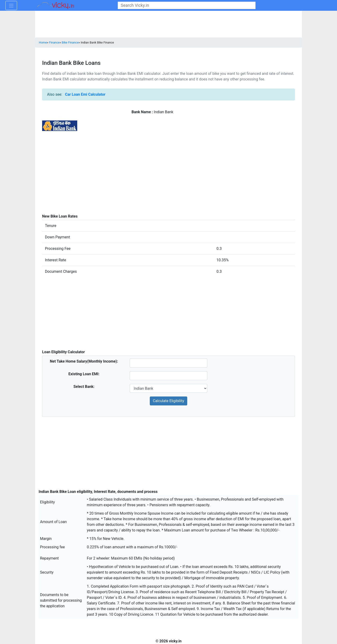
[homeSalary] (168, 363)
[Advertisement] (168, 182)
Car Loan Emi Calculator (85, 94)
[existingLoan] (168, 376)
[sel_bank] (168, 388)
